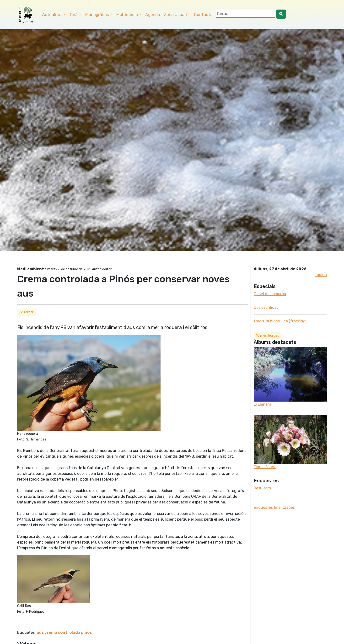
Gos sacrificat (266, 307)
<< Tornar (26, 312)
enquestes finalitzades (274, 507)
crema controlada (62, 632)
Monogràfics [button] (97, 15)
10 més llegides (267, 336)
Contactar (204, 15)
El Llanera (262, 404)
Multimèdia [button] (127, 15)
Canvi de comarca (270, 294)
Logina (321, 275)
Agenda (153, 15)
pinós (86, 632)
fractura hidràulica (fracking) (280, 321)
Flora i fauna (265, 467)
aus (40, 632)
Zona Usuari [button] (175, 15)
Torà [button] (73, 15)
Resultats (262, 488)
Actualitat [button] (52, 15)
